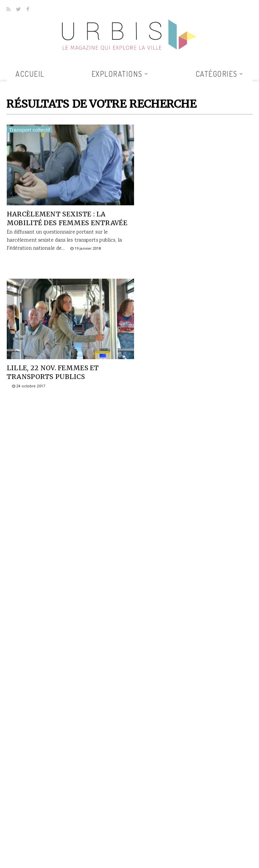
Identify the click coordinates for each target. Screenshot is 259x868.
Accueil (30, 74)
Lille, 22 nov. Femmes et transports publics (182, 212)
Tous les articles (127, 84)
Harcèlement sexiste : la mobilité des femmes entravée (57, 216)
